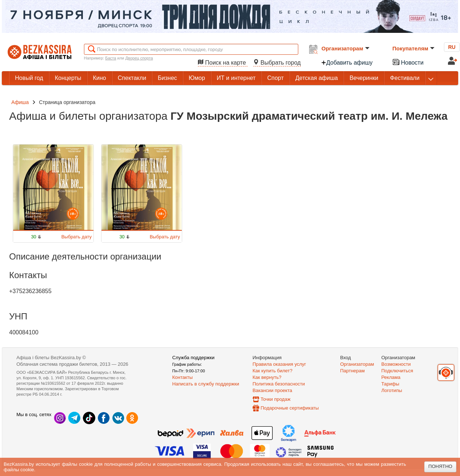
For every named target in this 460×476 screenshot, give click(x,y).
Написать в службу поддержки (206, 384)
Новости (408, 62)
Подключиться (397, 371)
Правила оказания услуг (279, 364)
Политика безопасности (279, 384)
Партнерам (352, 371)
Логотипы (392, 390)
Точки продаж (276, 399)
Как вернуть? (267, 377)
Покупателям (413, 48)
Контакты (183, 377)
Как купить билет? (273, 371)
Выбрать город (277, 63)
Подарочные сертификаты (290, 408)
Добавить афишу (347, 63)
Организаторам (346, 48)
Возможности (396, 364)
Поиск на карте (223, 63)
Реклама (391, 377)
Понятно (440, 466)
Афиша (20, 102)
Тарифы (390, 384)
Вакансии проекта (273, 390)
